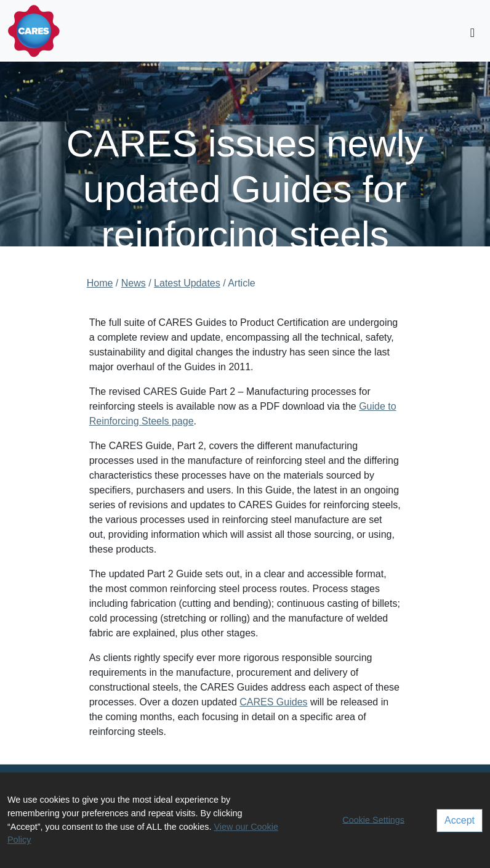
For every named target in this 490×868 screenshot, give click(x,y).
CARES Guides (273, 702)
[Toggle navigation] (472, 33)
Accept (460, 820)
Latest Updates (187, 283)
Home (100, 283)
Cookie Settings (373, 819)
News (134, 283)
